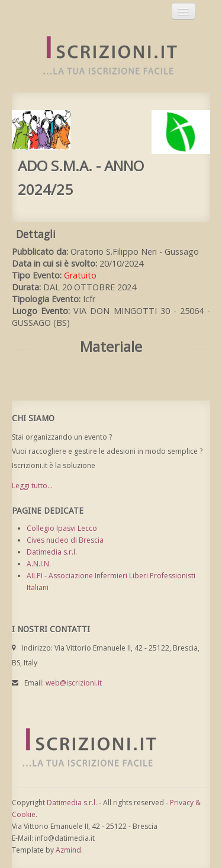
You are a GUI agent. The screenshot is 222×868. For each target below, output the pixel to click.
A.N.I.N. (39, 564)
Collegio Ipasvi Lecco (62, 528)
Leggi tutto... (32, 486)
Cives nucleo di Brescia (65, 540)
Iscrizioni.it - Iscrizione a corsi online (104, 56)
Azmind (68, 850)
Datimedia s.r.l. (52, 552)
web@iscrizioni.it (74, 683)
